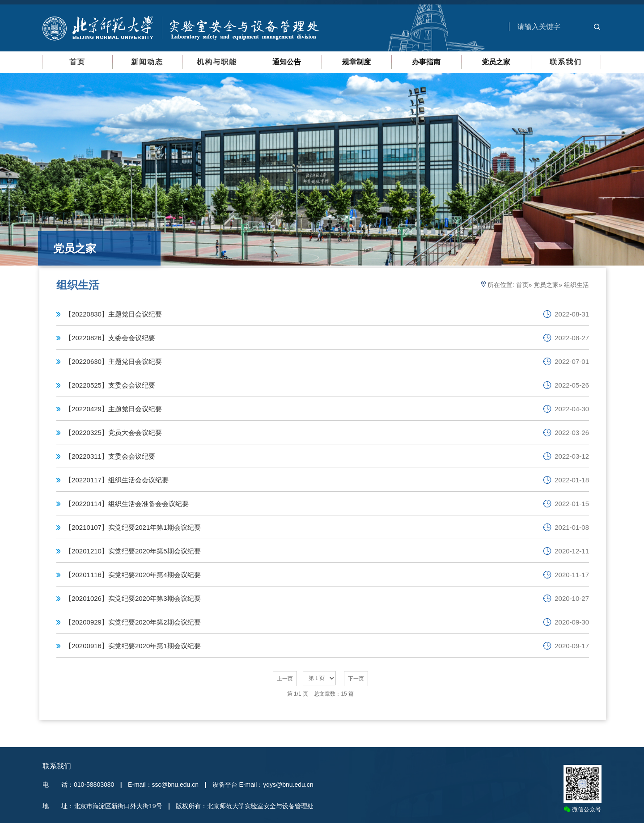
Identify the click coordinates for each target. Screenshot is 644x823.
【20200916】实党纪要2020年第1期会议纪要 (133, 646)
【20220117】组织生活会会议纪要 (117, 480)
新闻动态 (147, 62)
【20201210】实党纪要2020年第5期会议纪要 (133, 551)
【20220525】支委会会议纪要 (110, 385)
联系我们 (566, 62)
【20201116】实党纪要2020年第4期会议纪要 (133, 575)
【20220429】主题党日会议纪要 (113, 409)
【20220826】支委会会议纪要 (110, 338)
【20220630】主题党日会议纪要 (113, 361)
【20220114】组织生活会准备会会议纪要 (127, 504)
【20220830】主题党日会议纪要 (113, 314)
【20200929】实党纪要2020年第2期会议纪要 (133, 622)
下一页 (356, 679)
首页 (77, 62)
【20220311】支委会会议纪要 (110, 456)
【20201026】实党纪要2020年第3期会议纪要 (133, 598)
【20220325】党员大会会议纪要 (113, 433)
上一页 (285, 679)
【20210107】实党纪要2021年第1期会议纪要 (133, 527)
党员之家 (546, 285)
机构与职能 (217, 62)
